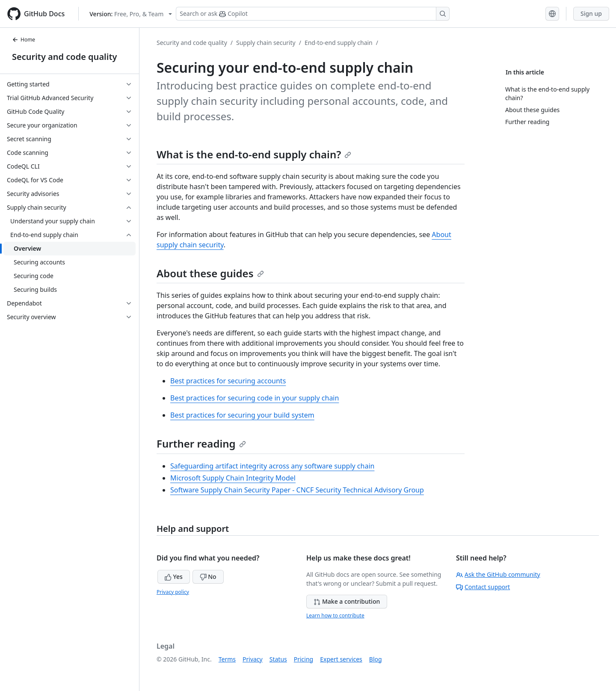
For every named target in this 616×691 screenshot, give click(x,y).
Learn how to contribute (335, 615)
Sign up (591, 13)
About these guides (210, 273)
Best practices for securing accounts (228, 381)
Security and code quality (64, 57)
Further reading (201, 443)
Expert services (341, 659)
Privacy (253, 659)
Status (278, 659)
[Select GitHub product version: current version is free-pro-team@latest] (131, 14)
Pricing (304, 659)
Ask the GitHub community (498, 574)
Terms (227, 659)
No (208, 577)
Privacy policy (173, 592)
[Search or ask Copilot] (313, 14)
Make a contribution (347, 601)
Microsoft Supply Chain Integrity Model (233, 478)
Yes (174, 577)
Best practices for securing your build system (242, 415)
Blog (376, 659)
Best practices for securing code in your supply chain (255, 398)
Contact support (483, 587)
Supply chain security (266, 43)
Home (24, 40)
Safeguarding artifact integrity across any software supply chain (272, 466)
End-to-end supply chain (339, 43)
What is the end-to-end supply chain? (254, 154)
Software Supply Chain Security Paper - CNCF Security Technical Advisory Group (297, 490)
